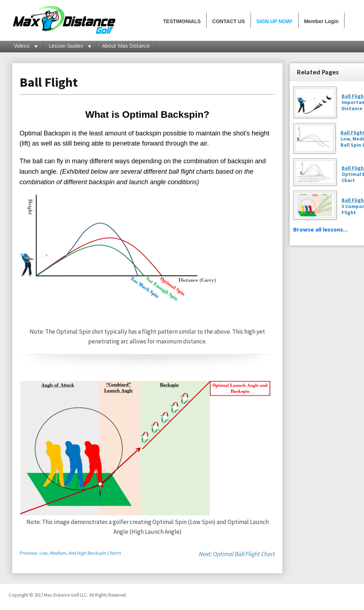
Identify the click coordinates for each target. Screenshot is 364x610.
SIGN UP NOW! (274, 21)
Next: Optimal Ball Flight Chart (237, 554)
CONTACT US (229, 21)
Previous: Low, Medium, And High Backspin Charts (70, 553)
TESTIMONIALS (182, 21)
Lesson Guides (66, 46)
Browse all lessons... (320, 229)
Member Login (321, 21)
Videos (22, 46)
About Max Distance (126, 46)
